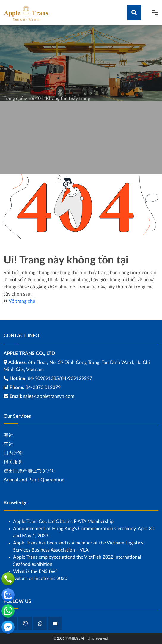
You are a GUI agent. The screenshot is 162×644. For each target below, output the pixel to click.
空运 (8, 444)
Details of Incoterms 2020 (40, 579)
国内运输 (13, 453)
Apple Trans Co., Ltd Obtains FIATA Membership (63, 522)
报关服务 (13, 462)
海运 (8, 435)
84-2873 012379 (43, 387)
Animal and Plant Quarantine (34, 480)
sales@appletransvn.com (49, 396)
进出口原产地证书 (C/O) (29, 471)
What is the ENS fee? (35, 571)
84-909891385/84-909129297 (60, 378)
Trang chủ (14, 98)
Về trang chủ (22, 301)
